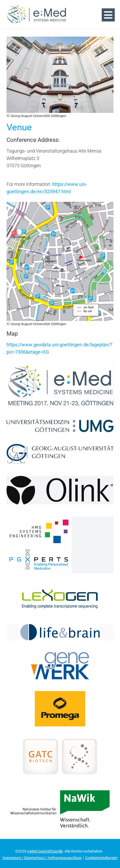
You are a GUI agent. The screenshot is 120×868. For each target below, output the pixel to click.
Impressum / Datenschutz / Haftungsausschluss (42, 858)
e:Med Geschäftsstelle (45, 851)
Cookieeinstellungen (101, 858)
